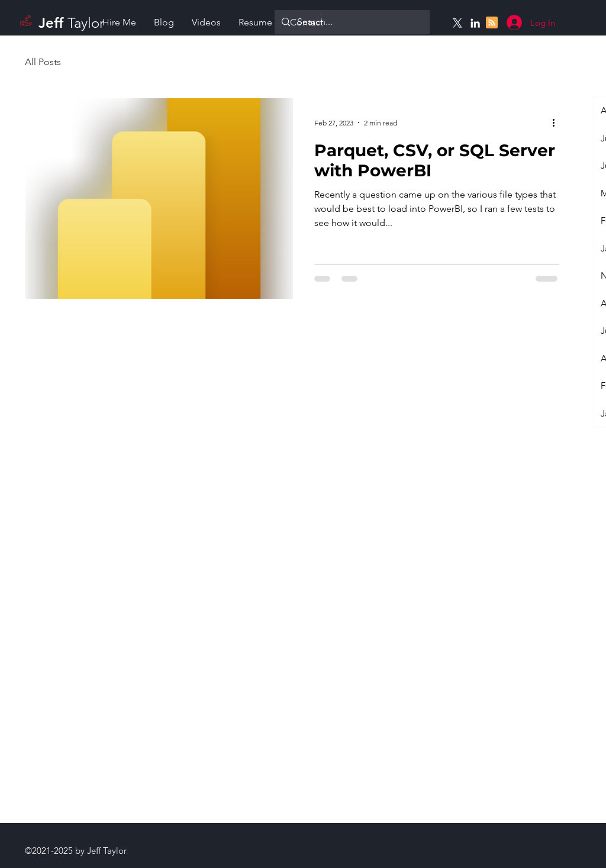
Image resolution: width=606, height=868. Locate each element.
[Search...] (351, 22)
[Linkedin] (475, 23)
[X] (457, 23)
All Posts (43, 62)
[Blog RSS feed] (492, 23)
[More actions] (557, 122)
